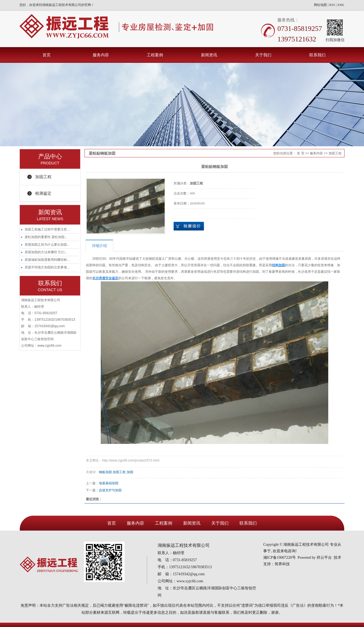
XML (341, 5)
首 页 (300, 153)
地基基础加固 (109, 483)
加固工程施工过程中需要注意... (47, 229)
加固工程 (43, 177)
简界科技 (282, 564)
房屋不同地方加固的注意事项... (47, 267)
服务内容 (101, 55)
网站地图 (320, 5)
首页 (47, 55)
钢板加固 (105, 472)
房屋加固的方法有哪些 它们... (46, 252)
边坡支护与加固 (110, 490)
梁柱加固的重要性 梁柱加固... (46, 237)
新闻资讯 (209, 55)
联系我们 (317, 55)
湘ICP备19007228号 (279, 558)
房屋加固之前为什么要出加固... (47, 245)
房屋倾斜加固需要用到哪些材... (47, 260)
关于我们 (263, 55)
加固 (130, 472)
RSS (332, 5)
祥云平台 (324, 558)
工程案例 (155, 55)
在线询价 (189, 226)
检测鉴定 (43, 193)
